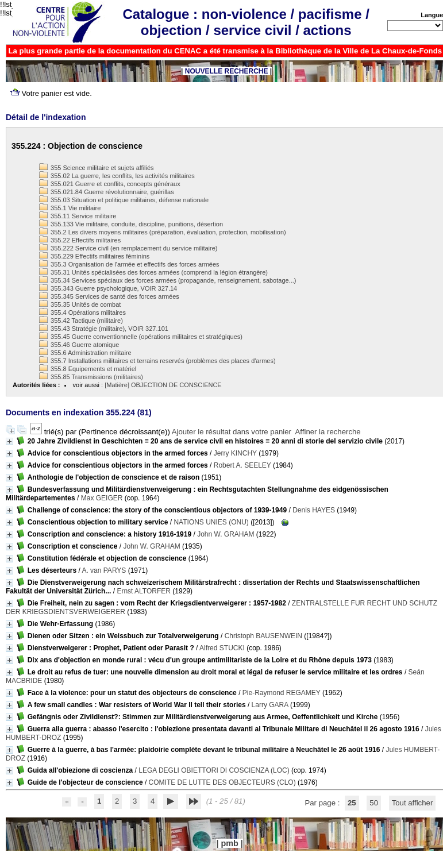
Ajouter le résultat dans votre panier (232, 432)
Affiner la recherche (328, 432)
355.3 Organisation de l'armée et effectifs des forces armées (129, 264)
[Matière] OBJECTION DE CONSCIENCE (163, 385)
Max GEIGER (102, 498)
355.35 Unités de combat (80, 304)
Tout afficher (413, 803)
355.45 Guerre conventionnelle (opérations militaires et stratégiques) (141, 337)
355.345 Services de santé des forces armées (109, 296)
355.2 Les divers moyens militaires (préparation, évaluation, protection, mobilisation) (163, 232)
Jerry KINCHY (235, 453)
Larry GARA (270, 705)
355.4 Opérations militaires (82, 313)
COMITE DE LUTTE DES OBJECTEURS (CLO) (222, 782)
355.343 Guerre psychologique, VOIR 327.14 (108, 288)
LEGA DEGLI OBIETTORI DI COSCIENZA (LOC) (214, 770)
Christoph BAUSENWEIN (263, 636)
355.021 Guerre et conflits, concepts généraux (110, 184)
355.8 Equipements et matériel (88, 369)
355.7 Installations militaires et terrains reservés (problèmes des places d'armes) (157, 361)
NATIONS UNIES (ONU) (211, 522)
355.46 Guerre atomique (79, 345)
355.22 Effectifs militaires (80, 240)
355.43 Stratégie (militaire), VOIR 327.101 (104, 329)
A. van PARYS (104, 570)
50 (374, 803)
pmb (229, 843)
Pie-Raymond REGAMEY (282, 693)
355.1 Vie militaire (70, 208)
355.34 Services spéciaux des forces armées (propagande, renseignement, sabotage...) (167, 280)
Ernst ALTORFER (144, 591)
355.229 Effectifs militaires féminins (94, 256)
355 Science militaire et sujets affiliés (97, 168)
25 (352, 803)
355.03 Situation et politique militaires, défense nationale (124, 200)
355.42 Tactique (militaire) (81, 321)
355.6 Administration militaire (85, 353)
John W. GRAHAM (226, 534)
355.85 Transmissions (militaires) (91, 377)
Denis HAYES (314, 510)
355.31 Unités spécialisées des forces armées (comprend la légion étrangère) (153, 272)
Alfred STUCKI (222, 648)
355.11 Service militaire (78, 216)
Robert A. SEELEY (242, 465)
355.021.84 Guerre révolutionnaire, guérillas (107, 192)
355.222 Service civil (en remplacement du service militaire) (128, 248)
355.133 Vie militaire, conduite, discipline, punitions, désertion (131, 224)
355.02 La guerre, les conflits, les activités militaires (117, 176)
